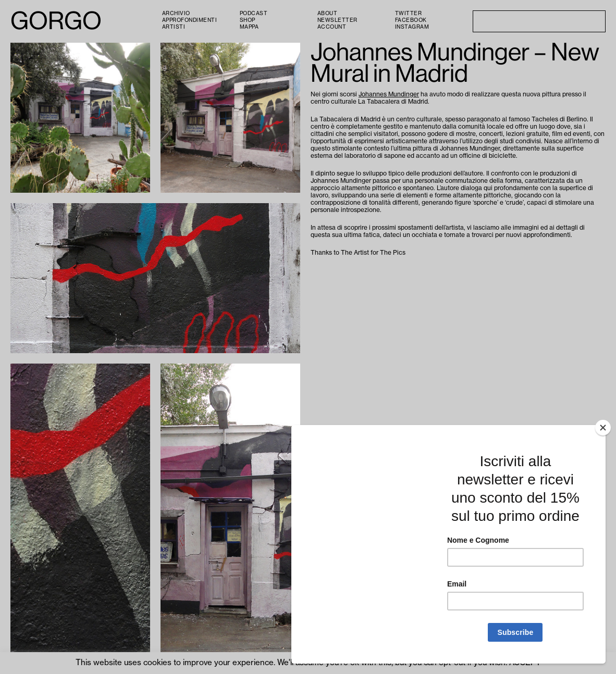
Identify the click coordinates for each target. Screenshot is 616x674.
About (328, 14)
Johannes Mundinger (389, 94)
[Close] (603, 428)
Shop (248, 20)
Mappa (249, 27)
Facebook (411, 20)
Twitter (409, 14)
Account (332, 27)
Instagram (412, 27)
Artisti (174, 27)
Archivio (176, 14)
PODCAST (254, 14)
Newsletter (337, 20)
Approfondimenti (190, 20)
